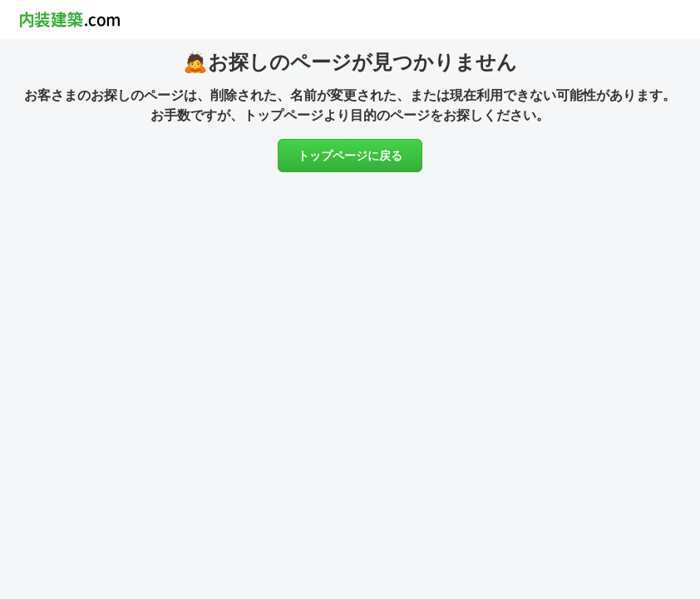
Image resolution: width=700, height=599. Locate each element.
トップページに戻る (350, 156)
